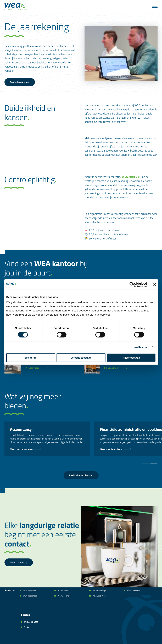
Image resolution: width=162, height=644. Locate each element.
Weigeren (31, 358)
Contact (27, 627)
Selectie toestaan (81, 358)
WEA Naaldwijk (99, 591)
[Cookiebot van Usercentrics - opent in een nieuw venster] (132, 284)
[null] (154, 464)
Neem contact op (19, 562)
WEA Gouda (62, 591)
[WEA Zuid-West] (118, 368)
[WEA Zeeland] (38, 368)
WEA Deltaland (29, 591)
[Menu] (155, 6)
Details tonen (141, 347)
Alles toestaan (131, 358)
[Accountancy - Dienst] (47, 449)
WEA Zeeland (63, 596)
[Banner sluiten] (155, 284)
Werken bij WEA (31, 622)
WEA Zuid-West (99, 596)
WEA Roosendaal (30, 596)
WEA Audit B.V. (131, 177)
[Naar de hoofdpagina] (15, 6)
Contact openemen (20, 82)
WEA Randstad (133, 591)
